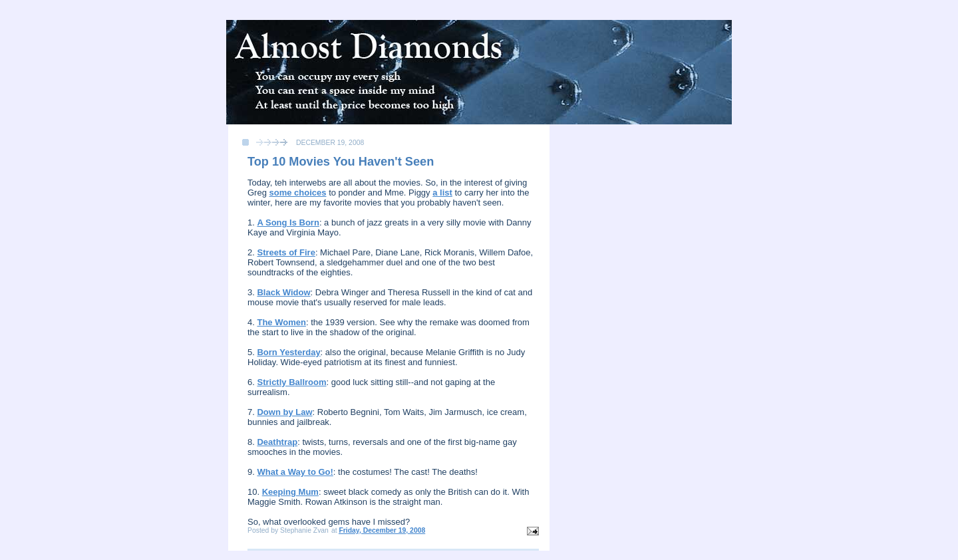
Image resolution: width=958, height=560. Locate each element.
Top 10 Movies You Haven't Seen (341, 162)
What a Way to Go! (295, 472)
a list (442, 193)
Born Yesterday (288, 352)
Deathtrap (277, 442)
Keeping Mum (290, 492)
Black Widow (283, 292)
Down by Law (284, 412)
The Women (281, 322)
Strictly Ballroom (291, 382)
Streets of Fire (286, 252)
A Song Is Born (288, 222)
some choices (298, 193)
